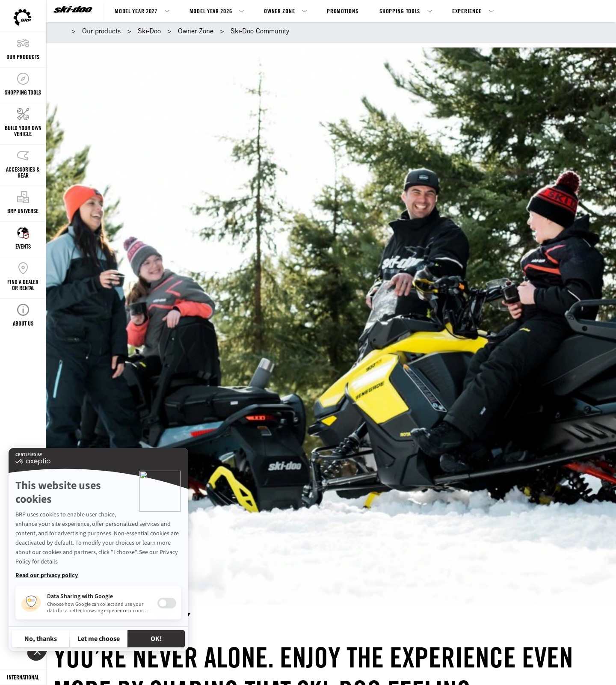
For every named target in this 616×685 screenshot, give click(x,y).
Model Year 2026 (211, 11)
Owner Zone (279, 11)
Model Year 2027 (136, 11)
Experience (467, 11)
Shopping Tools (400, 11)
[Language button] (23, 678)
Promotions (342, 11)
